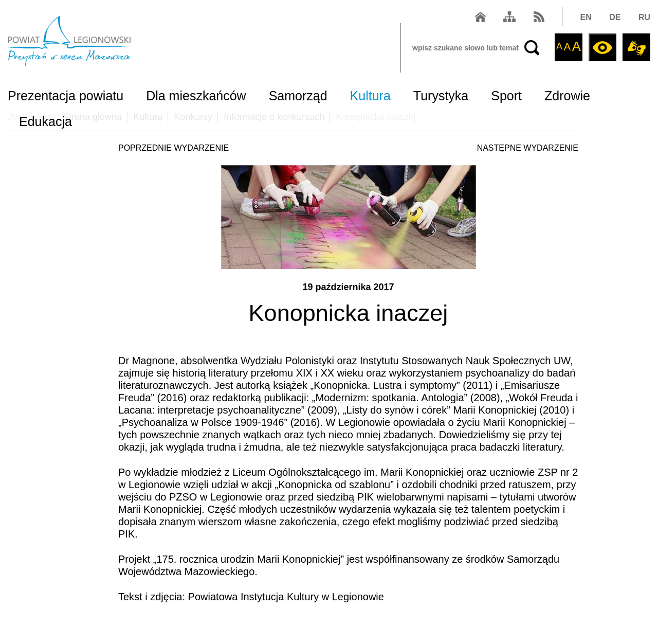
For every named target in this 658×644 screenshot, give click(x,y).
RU (644, 17)
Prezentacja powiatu (66, 96)
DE (615, 17)
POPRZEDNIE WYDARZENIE (173, 148)
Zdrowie (567, 96)
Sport (506, 96)
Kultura (370, 96)
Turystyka (441, 96)
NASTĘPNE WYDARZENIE (528, 148)
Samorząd (298, 96)
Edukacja (45, 121)
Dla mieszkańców (196, 96)
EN (586, 17)
